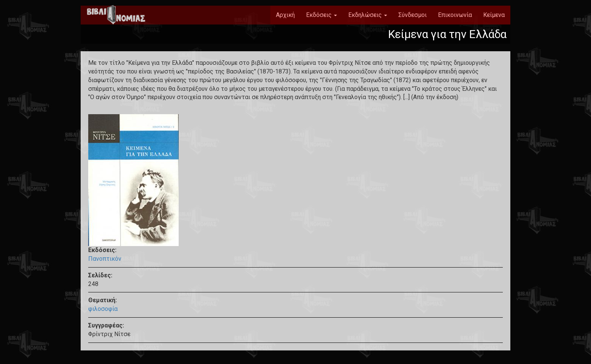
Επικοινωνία (455, 15)
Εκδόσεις (322, 15)
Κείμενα (494, 15)
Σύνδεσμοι (413, 15)
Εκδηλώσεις (368, 15)
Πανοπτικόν (105, 259)
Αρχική (285, 15)
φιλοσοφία (103, 309)
